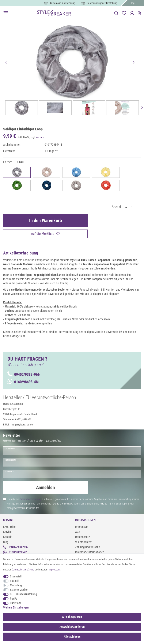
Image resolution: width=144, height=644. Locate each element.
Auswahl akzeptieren (72, 627)
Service (7, 532)
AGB (78, 532)
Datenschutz (82, 537)
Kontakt (8, 537)
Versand (40, 137)
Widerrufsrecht (84, 542)
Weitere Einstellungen (16, 607)
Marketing (16, 585)
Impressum (82, 527)
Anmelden (46, 487)
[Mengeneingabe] (132, 207)
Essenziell (16, 576)
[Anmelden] (132, 13)
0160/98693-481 (24, 382)
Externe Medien (19, 590)
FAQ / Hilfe (9, 527)
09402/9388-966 (24, 374)
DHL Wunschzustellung (23, 594)
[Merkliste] (124, 13)
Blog (132, 3)
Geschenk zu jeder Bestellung (102, 3)
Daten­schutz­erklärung (23, 570)
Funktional (16, 603)
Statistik (15, 581)
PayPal (14, 599)
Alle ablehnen (72, 637)
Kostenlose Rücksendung (62, 3)
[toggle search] (116, 13)
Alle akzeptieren (72, 617)
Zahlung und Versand (88, 547)
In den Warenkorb (46, 221)
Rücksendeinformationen (90, 552)
